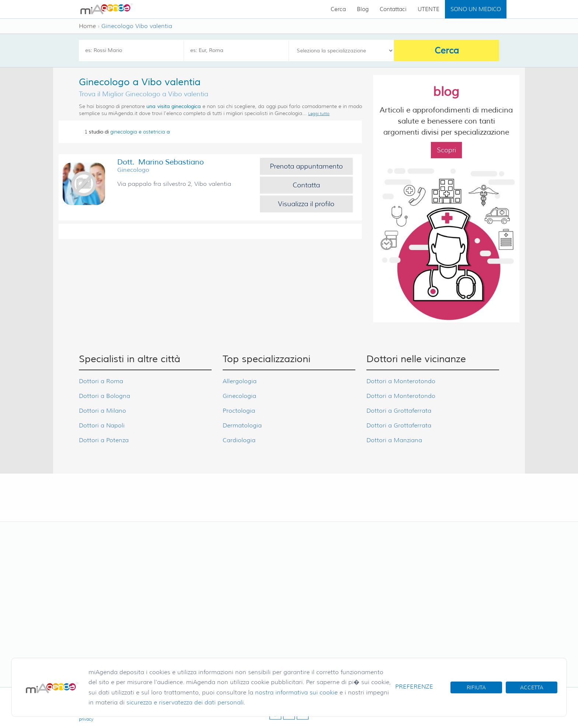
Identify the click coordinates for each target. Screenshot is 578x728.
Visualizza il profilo (306, 204)
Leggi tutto (319, 114)
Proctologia (239, 411)
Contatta (306, 185)
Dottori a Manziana (394, 440)
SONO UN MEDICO (476, 9)
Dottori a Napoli (102, 425)
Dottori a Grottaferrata (399, 411)
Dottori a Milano (102, 411)
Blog (363, 9)
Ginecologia (239, 396)
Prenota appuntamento (306, 166)
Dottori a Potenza (104, 440)
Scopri (446, 150)
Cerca (338, 9)
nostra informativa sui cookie (296, 692)
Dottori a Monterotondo (401, 381)
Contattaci (393, 9)
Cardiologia (239, 440)
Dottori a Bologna (105, 396)
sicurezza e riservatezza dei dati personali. (186, 702)
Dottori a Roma (101, 381)
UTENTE (429, 9)
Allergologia (240, 381)
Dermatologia (242, 425)
